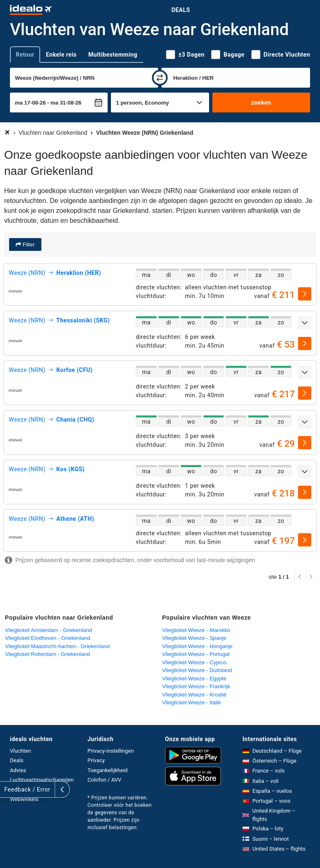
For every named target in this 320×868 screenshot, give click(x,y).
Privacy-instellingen (111, 751)
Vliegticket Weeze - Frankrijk (196, 686)
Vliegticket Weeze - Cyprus (195, 662)
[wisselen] (160, 78)
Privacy (96, 760)
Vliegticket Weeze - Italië (192, 702)
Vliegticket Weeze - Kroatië (195, 695)
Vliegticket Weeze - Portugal (196, 654)
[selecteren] (305, 294)
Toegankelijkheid (107, 770)
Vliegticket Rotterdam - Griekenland (47, 654)
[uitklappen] (305, 323)
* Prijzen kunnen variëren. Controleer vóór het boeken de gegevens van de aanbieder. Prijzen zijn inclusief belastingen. (119, 813)
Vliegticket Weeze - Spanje (194, 638)
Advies (18, 770)
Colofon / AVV (104, 780)
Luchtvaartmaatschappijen (42, 780)
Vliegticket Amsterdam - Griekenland (48, 630)
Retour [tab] (25, 55)
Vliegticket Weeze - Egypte (194, 678)
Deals (181, 10)
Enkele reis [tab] (61, 55)
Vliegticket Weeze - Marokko (196, 630)
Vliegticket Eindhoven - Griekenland (48, 638)
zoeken (261, 103)
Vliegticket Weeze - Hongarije (197, 646)
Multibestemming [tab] (113, 55)
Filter (28, 244)
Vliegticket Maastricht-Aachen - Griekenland (57, 646)
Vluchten (20, 751)
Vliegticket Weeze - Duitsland (197, 670)
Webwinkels (24, 799)
